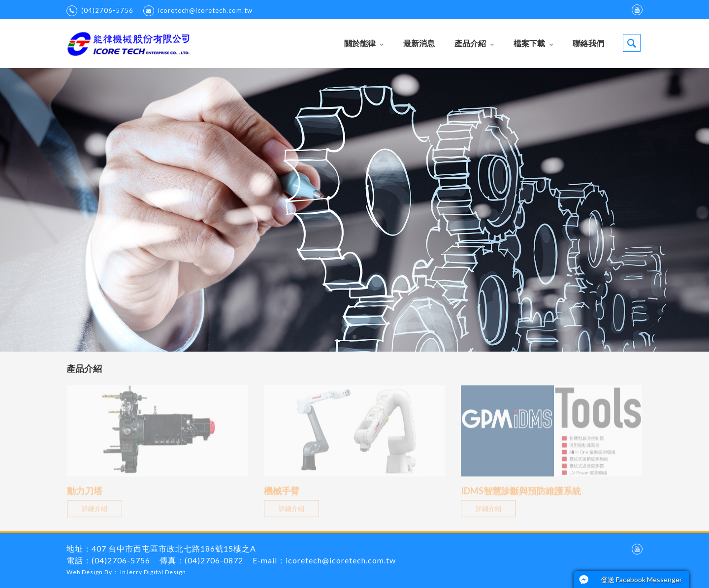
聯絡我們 (588, 43)
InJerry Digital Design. (154, 572)
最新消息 (419, 43)
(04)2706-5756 (100, 11)
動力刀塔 (85, 495)
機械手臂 (282, 495)
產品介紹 (474, 43)
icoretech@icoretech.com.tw (198, 11)
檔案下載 (533, 43)
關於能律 (364, 43)
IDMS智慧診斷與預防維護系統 (521, 495)
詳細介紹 (92, 513)
